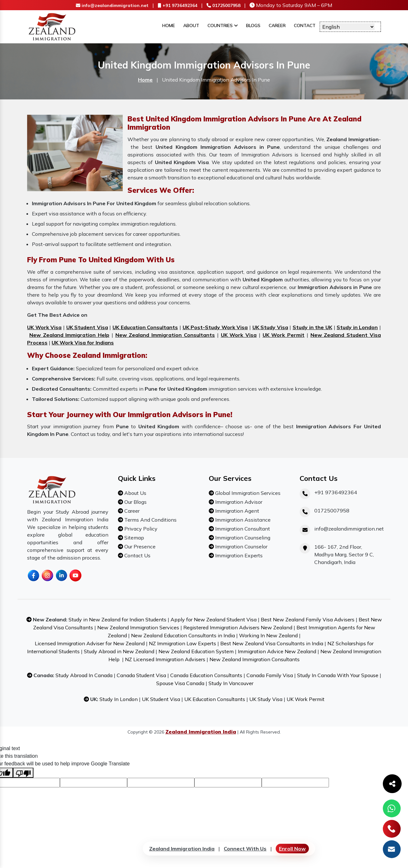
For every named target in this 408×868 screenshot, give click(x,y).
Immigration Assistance (242, 520)
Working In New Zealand (268, 635)
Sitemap (134, 538)
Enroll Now (292, 849)
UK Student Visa (87, 327)
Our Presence (139, 546)
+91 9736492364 (178, 5)
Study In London (119, 699)
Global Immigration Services (247, 493)
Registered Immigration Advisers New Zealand (238, 627)
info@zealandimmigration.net (112, 5)
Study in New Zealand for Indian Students (117, 619)
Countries (223, 25)
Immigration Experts (238, 555)
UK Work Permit (284, 335)
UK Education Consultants (145, 327)
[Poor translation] (23, 773)
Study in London (357, 327)
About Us (135, 493)
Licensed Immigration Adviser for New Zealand (90, 643)
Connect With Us (245, 849)
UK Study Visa (270, 327)
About (191, 25)
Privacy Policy (140, 529)
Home (169, 25)
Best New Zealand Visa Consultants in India (272, 643)
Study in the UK (312, 327)
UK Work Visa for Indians (83, 343)
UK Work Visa (44, 327)
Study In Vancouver (231, 683)
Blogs (253, 25)
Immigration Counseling (242, 538)
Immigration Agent (237, 511)
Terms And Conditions (150, 520)
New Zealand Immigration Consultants (165, 335)
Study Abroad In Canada (84, 675)
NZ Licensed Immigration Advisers (165, 659)
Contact (305, 25)
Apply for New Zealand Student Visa (214, 619)
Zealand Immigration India (182, 849)
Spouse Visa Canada (180, 683)
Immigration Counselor (241, 546)
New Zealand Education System (196, 651)
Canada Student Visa (141, 675)
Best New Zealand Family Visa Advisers (308, 619)
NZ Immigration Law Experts (182, 643)
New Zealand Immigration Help (69, 335)
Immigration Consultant (242, 529)
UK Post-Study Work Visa (215, 327)
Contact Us (137, 555)
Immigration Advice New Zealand (277, 651)
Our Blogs (135, 502)
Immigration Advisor (238, 502)
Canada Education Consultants (206, 675)
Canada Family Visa (270, 675)
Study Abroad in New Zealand (119, 651)
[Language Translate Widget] (348, 27)
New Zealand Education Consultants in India (183, 635)
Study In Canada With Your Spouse (338, 675)
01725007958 (223, 5)
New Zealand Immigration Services (138, 627)
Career (277, 25)
